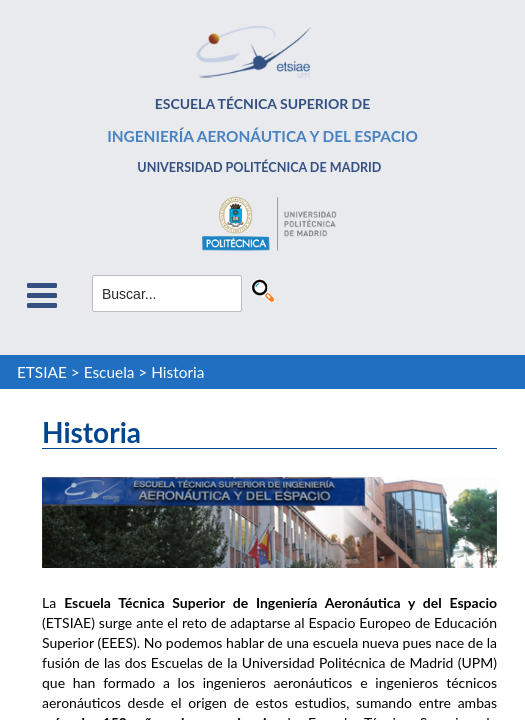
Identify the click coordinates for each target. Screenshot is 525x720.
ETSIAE (42, 372)
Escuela (109, 372)
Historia (177, 372)
